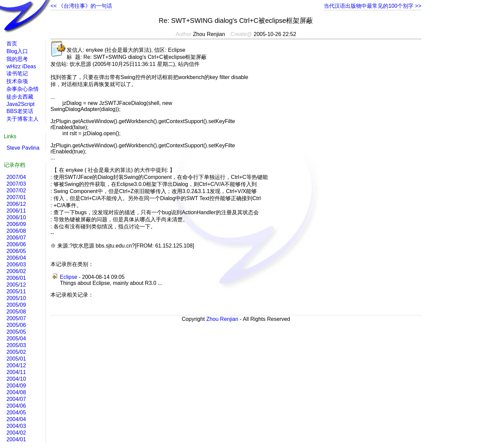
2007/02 (16, 191)
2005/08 (16, 312)
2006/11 (16, 211)
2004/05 (16, 413)
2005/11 (16, 291)
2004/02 (16, 433)
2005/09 (16, 305)
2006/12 (16, 204)
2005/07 (16, 318)
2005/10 (16, 298)
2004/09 (16, 386)
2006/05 (16, 251)
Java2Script (21, 104)
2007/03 (16, 184)
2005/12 (16, 285)
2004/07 (16, 399)
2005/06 (16, 325)
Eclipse (69, 277)
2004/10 (16, 379)
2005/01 (16, 359)
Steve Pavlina (23, 148)
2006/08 (16, 231)
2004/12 (16, 365)
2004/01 (16, 439)
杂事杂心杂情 (23, 89)
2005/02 (16, 352)
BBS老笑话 (20, 111)
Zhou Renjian (222, 319)
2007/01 (16, 197)
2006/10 (16, 217)
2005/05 (16, 332)
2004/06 (16, 406)
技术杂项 (17, 81)
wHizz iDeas (21, 66)
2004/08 (16, 392)
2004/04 (16, 419)
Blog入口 (17, 51)
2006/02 (16, 271)
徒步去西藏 (20, 97)
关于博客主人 (23, 119)
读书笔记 (17, 73)
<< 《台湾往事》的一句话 (81, 6)
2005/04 (16, 339)
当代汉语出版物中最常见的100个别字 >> (373, 6)
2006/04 (16, 258)
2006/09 (16, 224)
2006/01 (16, 278)
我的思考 (17, 59)
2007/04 (16, 177)
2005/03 (16, 345)
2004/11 (16, 372)
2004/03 (16, 426)
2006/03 (16, 265)
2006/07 (16, 238)
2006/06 (16, 244)
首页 (12, 44)
